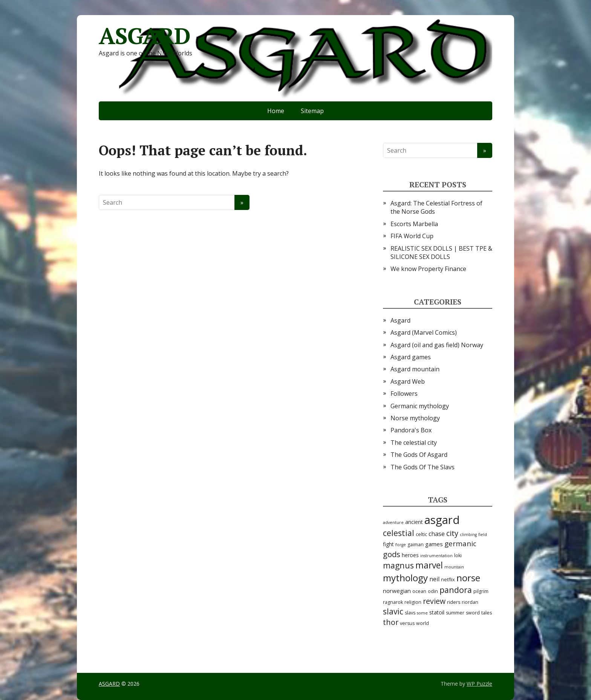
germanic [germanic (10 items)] (460, 544)
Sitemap (312, 111)
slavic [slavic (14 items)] (393, 611)
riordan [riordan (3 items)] (470, 602)
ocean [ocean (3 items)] (419, 591)
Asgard (400, 320)
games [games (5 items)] (434, 544)
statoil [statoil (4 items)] (437, 612)
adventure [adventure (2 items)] (393, 522)
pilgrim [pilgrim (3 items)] (481, 591)
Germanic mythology (420, 406)
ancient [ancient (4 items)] (414, 522)
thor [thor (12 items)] (391, 622)
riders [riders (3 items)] (454, 602)
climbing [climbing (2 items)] (468, 535)
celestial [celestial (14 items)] (399, 533)
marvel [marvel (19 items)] (429, 565)
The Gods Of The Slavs (423, 467)
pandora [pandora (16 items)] (456, 590)
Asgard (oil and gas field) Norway (437, 345)
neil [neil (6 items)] (434, 579)
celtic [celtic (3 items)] (421, 534)
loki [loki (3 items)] (458, 555)
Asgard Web (408, 381)
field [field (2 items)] (483, 535)
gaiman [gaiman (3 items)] (416, 545)
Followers (404, 394)
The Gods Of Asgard (419, 455)
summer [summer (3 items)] (455, 613)
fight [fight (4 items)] (388, 544)
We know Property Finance (428, 269)
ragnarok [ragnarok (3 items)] (393, 602)
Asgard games (411, 357)
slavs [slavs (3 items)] (410, 613)
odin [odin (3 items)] (433, 591)
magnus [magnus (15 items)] (398, 565)
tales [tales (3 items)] (487, 613)
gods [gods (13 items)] (392, 554)
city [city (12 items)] (452, 533)
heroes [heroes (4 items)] (410, 555)
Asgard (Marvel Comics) (424, 332)
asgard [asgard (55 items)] (442, 520)
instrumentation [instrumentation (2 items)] (436, 556)
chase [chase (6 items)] (437, 534)
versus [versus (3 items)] (407, 623)
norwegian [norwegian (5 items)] (397, 591)
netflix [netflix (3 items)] (448, 580)
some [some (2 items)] (422, 613)
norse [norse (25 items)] (468, 578)
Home (276, 111)
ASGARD (145, 36)
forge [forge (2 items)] (401, 545)
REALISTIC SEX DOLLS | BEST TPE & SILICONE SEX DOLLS (441, 253)
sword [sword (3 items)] (473, 613)
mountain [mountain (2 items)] (454, 567)
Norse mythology (415, 418)
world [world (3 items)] (423, 623)
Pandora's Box (411, 430)
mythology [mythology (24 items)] (405, 578)
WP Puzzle (479, 684)
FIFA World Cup (412, 236)
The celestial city (414, 443)
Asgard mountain (415, 369)
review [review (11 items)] (434, 601)
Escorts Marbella (414, 224)
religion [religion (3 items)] (413, 602)
